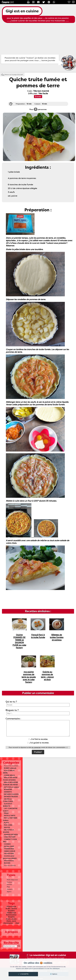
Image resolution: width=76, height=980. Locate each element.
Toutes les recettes (11, 766)
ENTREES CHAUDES (11, 794)
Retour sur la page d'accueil (14, 75)
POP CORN (8, 825)
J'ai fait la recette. (38, 739)
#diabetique (11, 913)
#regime (11, 917)
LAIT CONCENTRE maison (10, 810)
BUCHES (7, 863)
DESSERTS (8, 792)
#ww (17, 923)
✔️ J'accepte (23, 974)
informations (9, 861)
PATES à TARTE (10, 816)
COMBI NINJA (9, 775)
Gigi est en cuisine (22, 11)
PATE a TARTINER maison (10, 819)
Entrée (9, 884)
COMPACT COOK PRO (10, 840)
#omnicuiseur (11, 915)
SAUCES (7, 827)
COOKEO (7, 844)
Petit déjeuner (12, 880)
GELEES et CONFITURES (8, 800)
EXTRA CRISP (9, 846)
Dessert (10, 889)
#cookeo (11, 910)
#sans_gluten (11, 919)
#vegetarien (8, 923)
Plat (8, 887)
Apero (9, 892)
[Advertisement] (38, 39)
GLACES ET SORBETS (8, 805)
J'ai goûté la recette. (38, 743)
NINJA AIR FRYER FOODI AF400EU (10, 779)
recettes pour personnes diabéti (10, 857)
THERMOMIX (9, 849)
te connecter (36, 747)
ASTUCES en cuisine (11, 787)
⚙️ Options (54, 974)
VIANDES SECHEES (11, 835)
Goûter (10, 882)
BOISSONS (8, 789)
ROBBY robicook (10, 768)
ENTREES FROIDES (11, 797)
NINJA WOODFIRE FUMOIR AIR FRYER (10, 784)
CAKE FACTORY (10, 837)
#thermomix (11, 906)
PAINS (6, 813)
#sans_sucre (11, 921)
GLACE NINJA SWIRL (9, 772)
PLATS (6, 823)
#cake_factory (11, 908)
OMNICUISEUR (10, 851)
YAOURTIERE (9, 854)
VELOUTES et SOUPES (8, 831)
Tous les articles (10, 865)
